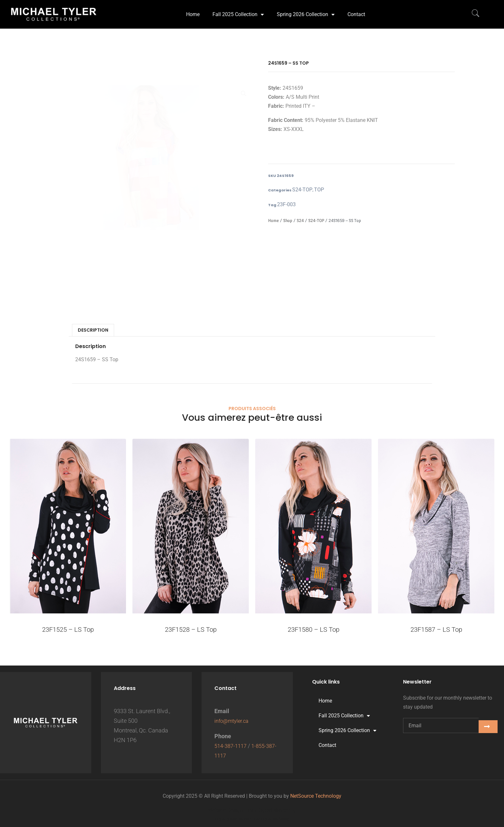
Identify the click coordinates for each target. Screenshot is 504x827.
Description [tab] (93, 331)
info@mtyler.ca (233, 721)
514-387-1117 (232, 746)
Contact (356, 10)
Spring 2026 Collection (306, 10)
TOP (313, 190)
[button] (244, 94)
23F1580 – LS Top (314, 631)
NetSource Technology (316, 796)
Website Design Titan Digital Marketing (252, 810)
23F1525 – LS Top (68, 631)
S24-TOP (300, 190)
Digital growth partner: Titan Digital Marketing (252, 819)
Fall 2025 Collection (238, 10)
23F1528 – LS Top (191, 631)
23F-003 (284, 206)
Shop (288, 222)
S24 (300, 222)
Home (193, 10)
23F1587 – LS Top (436, 631)
